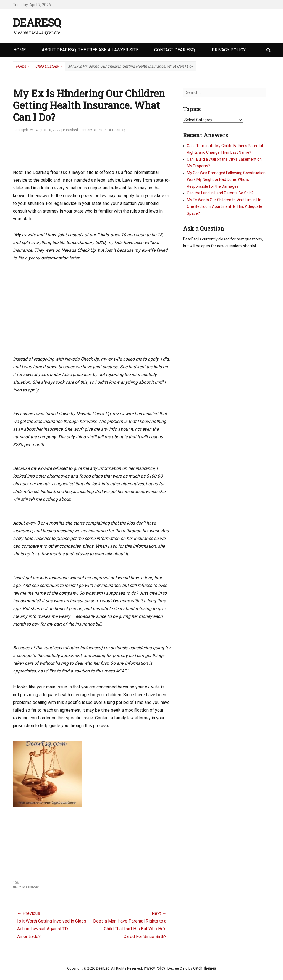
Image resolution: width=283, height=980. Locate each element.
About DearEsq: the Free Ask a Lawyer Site (90, 50)
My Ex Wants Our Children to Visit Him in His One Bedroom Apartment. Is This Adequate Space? (225, 207)
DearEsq (37, 22)
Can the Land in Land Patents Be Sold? (220, 193)
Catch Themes (205, 968)
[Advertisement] (114, 154)
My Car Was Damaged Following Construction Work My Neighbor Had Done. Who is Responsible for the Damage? (226, 180)
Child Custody (49, 66)
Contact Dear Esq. (175, 50)
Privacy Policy (229, 50)
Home (19, 50)
